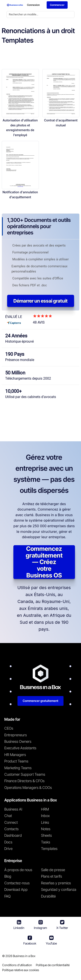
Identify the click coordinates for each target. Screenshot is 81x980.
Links (45, 822)
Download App (16, 890)
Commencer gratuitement (40, 701)
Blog (8, 876)
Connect (11, 822)
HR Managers (15, 755)
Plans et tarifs (52, 876)
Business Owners (18, 741)
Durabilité (48, 896)
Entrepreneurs (16, 735)
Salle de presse (53, 870)
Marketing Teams (18, 768)
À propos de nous (18, 870)
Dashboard (13, 835)
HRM (45, 809)
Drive (8, 849)
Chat (8, 816)
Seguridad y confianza (59, 890)
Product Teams (16, 761)
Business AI (13, 809)
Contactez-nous (17, 883)
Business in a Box (24, 956)
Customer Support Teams (25, 774)
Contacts (11, 829)
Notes (46, 829)
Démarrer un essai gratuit (40, 301)
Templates (49, 849)
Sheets (46, 835)
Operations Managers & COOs (28, 788)
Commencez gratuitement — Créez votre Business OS (44, 562)
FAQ (7, 896)
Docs (8, 842)
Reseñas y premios (56, 883)
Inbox (45, 816)
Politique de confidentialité (53, 965)
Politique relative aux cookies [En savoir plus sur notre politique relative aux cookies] (21, 970)
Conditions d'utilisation (17, 965)
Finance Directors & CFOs (24, 781)
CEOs (9, 728)
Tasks (46, 842)
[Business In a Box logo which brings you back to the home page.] (15, 5)
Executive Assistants (20, 748)
